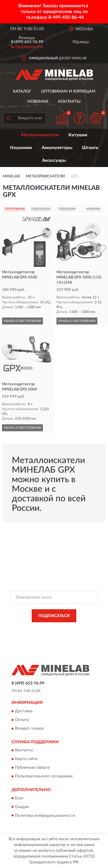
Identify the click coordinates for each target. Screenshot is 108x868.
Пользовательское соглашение (44, 777)
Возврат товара (29, 728)
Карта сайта (26, 759)
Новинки (38, 102)
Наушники (21, 148)
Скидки (22, 807)
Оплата (22, 720)
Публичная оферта (32, 768)
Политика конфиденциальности (45, 816)
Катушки (78, 135)
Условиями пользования (67, 634)
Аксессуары (54, 160)
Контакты (69, 102)
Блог (19, 798)
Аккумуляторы (57, 148)
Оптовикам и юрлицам (68, 91)
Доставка (24, 711)
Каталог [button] (22, 91)
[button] (27, 46)
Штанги (90, 148)
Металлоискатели (40, 135)
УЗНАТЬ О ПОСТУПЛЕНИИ (22, 321)
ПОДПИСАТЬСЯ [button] (54, 616)
